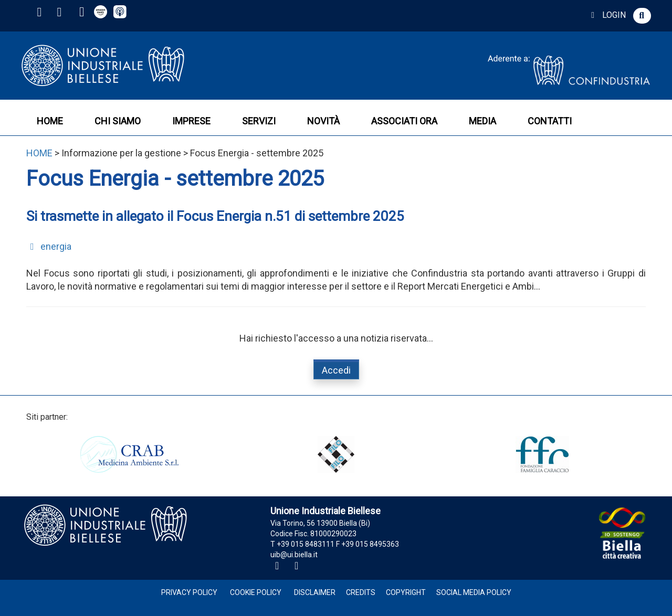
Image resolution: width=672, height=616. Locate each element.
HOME (50, 121)
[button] (642, 16)
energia (49, 246)
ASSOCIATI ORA (404, 121)
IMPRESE (191, 121)
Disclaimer (315, 592)
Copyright (406, 592)
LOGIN (607, 15)
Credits (361, 592)
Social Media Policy (474, 592)
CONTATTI (550, 121)
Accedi (336, 370)
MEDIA (482, 121)
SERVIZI (259, 121)
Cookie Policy (256, 592)
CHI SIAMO (118, 121)
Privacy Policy (189, 592)
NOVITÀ (323, 121)
